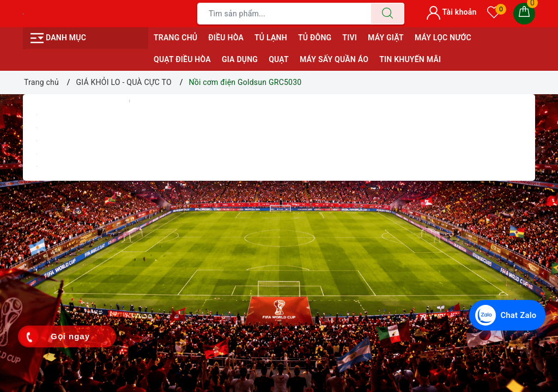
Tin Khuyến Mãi (410, 59)
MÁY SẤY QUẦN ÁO (334, 59)
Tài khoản (451, 12)
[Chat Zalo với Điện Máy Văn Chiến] (506, 315)
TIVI (350, 38)
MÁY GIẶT (386, 38)
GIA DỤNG (240, 59)
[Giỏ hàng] (524, 14)
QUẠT (279, 59)
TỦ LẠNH (271, 38)
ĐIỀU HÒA (226, 38)
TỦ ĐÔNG (315, 38)
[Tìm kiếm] (387, 14)
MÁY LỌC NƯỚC (443, 38)
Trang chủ (175, 38)
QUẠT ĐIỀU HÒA (182, 59)
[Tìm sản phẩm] (284, 14)
